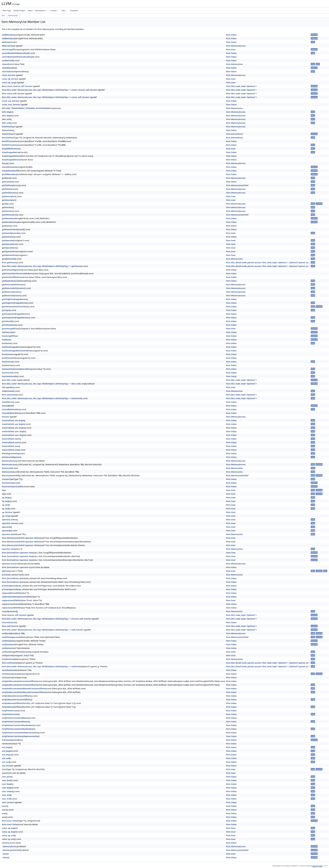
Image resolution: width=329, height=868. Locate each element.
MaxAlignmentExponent (13, 453)
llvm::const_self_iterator (13, 94)
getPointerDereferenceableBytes (18, 273)
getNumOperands (10, 233)
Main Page (7, 11)
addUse (5, 42)
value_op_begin (9, 828)
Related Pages (19, 11)
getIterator (7, 207)
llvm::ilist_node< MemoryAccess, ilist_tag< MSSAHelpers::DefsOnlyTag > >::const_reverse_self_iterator (50, 90)
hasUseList (7, 373)
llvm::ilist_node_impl (12, 380)
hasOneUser (8, 365)
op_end (5, 505)
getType (6, 310)
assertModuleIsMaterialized (15, 53)
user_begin (7, 784)
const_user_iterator (11, 105)
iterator (6, 417)
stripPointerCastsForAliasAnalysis (18, 725)
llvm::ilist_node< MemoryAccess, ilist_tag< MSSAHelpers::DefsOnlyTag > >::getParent (42, 266)
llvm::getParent (9, 262)
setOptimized (8, 659)
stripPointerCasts (10, 711)
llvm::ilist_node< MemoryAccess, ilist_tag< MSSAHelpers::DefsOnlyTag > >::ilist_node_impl (44, 384)
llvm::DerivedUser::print (13, 578)
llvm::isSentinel (9, 395)
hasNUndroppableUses (13, 347)
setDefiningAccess (11, 637)
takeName (7, 744)
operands (6, 527)
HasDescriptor (9, 332)
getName (6, 226)
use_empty (7, 755)
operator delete (9, 534)
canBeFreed (7, 60)
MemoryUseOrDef (10, 475)
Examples (74, 11)
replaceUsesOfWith (11, 600)
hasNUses (7, 354)
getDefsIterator (9, 189)
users (4, 806)
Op (3, 490)
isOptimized (8, 391)
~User (5, 854)
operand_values (9, 520)
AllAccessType (9, 46)
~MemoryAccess (10, 846)
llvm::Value (231, 35)
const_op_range (9, 83)
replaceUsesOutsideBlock (14, 604)
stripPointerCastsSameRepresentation (20, 733)
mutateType (8, 479)
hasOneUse (7, 362)
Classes (54, 11)
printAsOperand (10, 586)
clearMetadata (9, 68)
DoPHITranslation (10, 141)
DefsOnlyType (8, 127)
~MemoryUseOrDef (11, 850)
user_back (7, 777)
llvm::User (231, 49)
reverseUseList (9, 622)
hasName (6, 343)
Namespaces (41, 11)
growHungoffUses (10, 329)
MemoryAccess (9, 461)
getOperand (8, 240)
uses (4, 813)
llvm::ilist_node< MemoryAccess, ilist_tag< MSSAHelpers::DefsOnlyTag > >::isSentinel (42, 398)
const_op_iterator (10, 79)
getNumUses (8, 237)
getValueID (7, 321)
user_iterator (8, 802)
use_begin (7, 747)
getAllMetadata (9, 174)
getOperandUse (9, 251)
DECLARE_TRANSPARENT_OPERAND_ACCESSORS (24, 108)
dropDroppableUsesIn (12, 160)
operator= (7, 564)
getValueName (9, 325)
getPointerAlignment (12, 270)
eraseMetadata (9, 167)
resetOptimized (9, 611)
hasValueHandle (10, 376)
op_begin (6, 498)
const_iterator (9, 75)
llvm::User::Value (10, 821)
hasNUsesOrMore (10, 358)
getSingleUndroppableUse (14, 299)
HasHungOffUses (10, 336)
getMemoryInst (9, 215)
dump (5, 163)
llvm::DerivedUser (234, 134)
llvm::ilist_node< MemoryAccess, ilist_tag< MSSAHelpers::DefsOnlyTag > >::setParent (41, 666)
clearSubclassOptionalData (15, 71)
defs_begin (7, 112)
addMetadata (8, 35)
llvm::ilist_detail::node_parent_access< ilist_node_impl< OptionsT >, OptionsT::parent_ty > (268, 262)
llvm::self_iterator (10, 626)
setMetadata (8, 641)
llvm (3, 16)
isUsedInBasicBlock (11, 413)
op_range (6, 516)
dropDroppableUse (11, 152)
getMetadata (8, 218)
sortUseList (7, 677)
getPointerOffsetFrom (12, 277)
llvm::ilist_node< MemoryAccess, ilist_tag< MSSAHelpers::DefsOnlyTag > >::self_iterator (43, 630)
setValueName (9, 670)
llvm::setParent (9, 663)
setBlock (6, 633)
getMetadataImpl (10, 222)
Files (64, 11)
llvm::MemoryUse (46, 29)
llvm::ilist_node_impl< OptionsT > (241, 86)
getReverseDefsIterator (13, 285)
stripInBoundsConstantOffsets (16, 696)
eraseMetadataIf (10, 171)
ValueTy (6, 843)
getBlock (6, 178)
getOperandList (9, 244)
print (4, 575)
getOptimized (8, 259)
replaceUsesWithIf (11, 608)
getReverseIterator (11, 292)
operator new (8, 549)
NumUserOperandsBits (13, 487)
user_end (6, 795)
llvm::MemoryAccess (236, 46)
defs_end (6, 119)
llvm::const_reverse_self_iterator (17, 86)
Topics (30, 11)
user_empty (7, 791)
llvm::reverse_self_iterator (14, 615)
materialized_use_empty (13, 428)
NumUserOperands (11, 483)
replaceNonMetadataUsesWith (16, 597)
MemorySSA (8, 468)
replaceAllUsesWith (11, 593)
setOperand (7, 655)
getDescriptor (9, 196)
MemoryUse (13, 16)
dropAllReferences (11, 149)
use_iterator (8, 766)
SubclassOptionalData (12, 740)
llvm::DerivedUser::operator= (16, 567)
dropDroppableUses (11, 156)
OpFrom (6, 571)
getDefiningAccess (11, 185)
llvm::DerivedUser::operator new (17, 553)
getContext (7, 182)
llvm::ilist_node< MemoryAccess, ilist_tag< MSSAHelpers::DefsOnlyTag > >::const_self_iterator (46, 97)
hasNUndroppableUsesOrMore (16, 351)
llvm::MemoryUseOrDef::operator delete (21, 538)
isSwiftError (7, 402)
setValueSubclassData (12, 674)
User (4, 769)
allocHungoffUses (10, 49)
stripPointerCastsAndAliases (15, 718)
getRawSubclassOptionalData (16, 281)
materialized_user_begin (13, 431)
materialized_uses (10, 446)
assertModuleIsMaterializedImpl (17, 57)
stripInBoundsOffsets (12, 703)
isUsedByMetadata (11, 409)
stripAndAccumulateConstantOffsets (19, 681)
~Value (5, 857)
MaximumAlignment (12, 457)
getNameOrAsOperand (13, 229)
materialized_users (11, 439)
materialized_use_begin (13, 420)
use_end (6, 758)
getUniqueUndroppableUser (15, 314)
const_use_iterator (11, 101)
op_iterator (7, 512)
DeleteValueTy (9, 134)
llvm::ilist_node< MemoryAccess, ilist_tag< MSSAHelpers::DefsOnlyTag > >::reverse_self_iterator (47, 619)
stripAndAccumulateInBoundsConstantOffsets (24, 689)
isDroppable (8, 387)
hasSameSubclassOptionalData (17, 369)
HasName (7, 340)
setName (6, 648)
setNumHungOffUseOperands (16, 652)
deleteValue (8, 130)
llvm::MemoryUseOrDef (237, 185)
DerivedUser (8, 138)
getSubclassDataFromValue (15, 307)
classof (5, 64)
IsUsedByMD (8, 406)
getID (5, 204)
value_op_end (8, 835)
